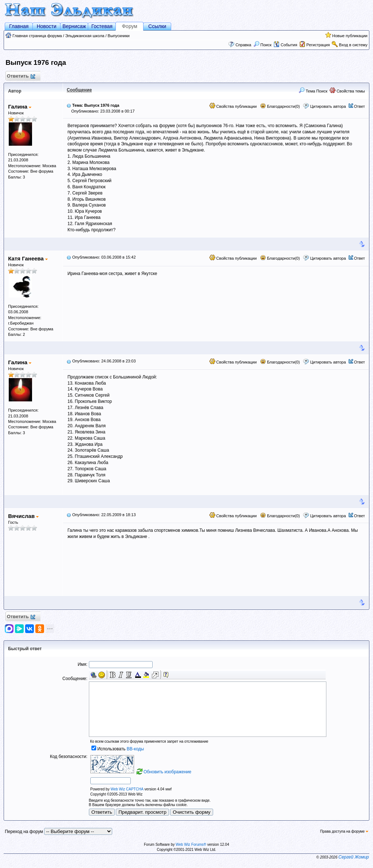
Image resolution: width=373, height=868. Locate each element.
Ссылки (157, 26)
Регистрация (318, 45)
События (285, 45)
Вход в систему (353, 45)
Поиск (263, 45)
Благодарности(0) (280, 106)
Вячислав (23, 516)
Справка (243, 45)
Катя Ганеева (28, 258)
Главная (19, 26)
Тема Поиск (313, 91)
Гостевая (102, 26)
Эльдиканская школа (85, 36)
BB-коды (135, 749)
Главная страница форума (37, 36)
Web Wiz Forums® (191, 845)
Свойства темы (347, 91)
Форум (129, 26)
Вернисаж (74, 26)
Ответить (21, 76)
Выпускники (119, 36)
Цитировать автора (328, 106)
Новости (47, 26)
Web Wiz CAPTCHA (127, 789)
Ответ (360, 106)
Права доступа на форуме (344, 831)
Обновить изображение (167, 772)
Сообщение (79, 90)
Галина (20, 107)
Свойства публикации (233, 106)
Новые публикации (350, 36)
